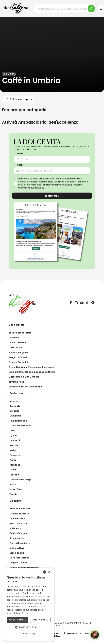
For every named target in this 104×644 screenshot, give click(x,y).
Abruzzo (14, 401)
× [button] (49, 572)
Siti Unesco (15, 528)
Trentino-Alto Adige (20, 480)
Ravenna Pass (16, 382)
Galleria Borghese (18, 352)
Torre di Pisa (15, 347)
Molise (13, 450)
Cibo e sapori (17, 553)
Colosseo (14, 338)
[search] (91, 9)
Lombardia (15, 440)
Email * (21, 165)
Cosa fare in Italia (19, 558)
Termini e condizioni (77, 633)
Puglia (13, 460)
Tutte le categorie (19, 100)
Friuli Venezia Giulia (20, 426)
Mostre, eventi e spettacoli (24, 568)
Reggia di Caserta (19, 357)
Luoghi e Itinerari (18, 563)
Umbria (13, 484)
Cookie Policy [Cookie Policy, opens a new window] (29, 633)
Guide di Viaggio (18, 533)
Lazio (12, 431)
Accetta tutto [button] (18, 620)
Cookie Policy (55, 633)
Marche (14, 445)
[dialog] (29, 604)
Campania (15, 416)
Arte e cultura (17, 548)
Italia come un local (20, 509)
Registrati (52, 196)
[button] (29, 627)
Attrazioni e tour (18, 523)
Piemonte (15, 455)
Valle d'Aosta (17, 489)
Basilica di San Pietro (20, 333)
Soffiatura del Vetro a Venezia (25, 387)
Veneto (13, 494)
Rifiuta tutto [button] (40, 620)
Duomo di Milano (18, 342)
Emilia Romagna (18, 421)
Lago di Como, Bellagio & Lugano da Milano (32, 372)
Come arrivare (17, 519)
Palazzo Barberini (18, 362)
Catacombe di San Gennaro (24, 377)
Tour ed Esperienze (20, 543)
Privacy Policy (21, 613)
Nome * (21, 154)
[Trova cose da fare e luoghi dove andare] (65, 9)
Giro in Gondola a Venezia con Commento (31, 367)
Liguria (13, 435)
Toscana (14, 475)
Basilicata (15, 406)
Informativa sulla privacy (31, 188)
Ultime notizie (17, 538)
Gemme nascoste (19, 514)
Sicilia (13, 470)
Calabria (14, 411)
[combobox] (45, 572)
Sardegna (15, 465)
